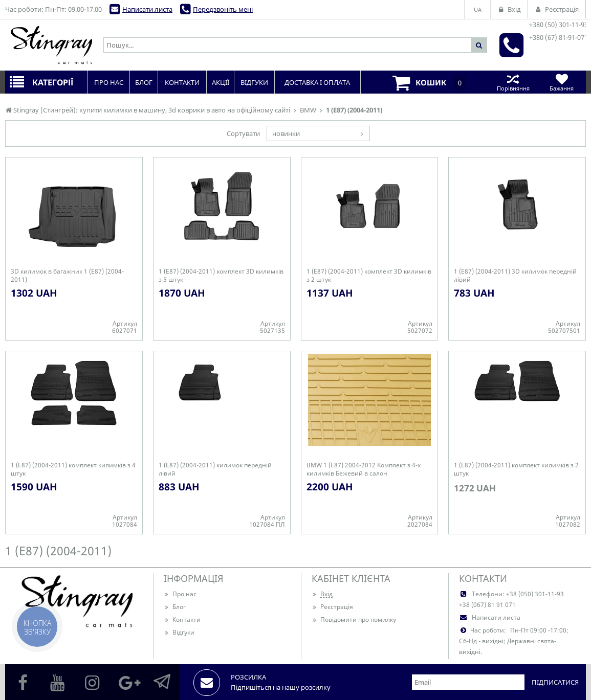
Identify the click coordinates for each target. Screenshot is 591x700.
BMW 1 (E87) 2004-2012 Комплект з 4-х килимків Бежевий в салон (364, 469)
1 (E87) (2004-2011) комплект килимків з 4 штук (73, 469)
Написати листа (147, 9)
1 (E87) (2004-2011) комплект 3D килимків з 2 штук (369, 276)
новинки (286, 133)
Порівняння (513, 82)
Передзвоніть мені (223, 9)
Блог (175, 607)
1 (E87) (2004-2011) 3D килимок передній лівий (515, 276)
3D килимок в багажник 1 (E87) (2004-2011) (67, 276)
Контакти (182, 619)
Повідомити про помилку (354, 619)
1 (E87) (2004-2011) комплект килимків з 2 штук (516, 469)
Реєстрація (332, 607)
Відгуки (179, 632)
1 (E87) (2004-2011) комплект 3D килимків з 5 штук (221, 276)
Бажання (562, 82)
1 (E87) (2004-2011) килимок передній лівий (215, 469)
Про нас (180, 594)
